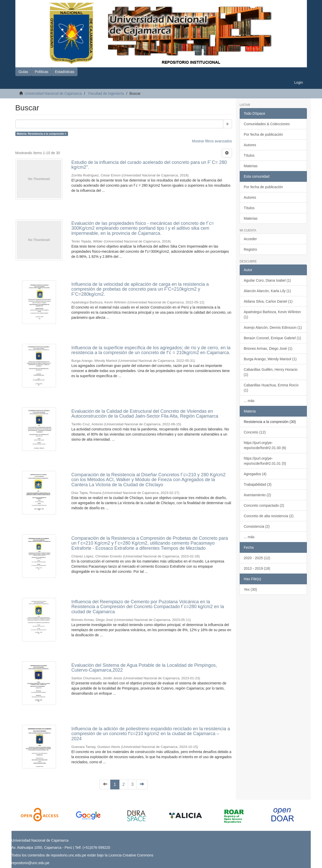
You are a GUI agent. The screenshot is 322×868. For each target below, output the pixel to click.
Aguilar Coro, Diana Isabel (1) (267, 280)
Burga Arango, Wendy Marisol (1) (270, 359)
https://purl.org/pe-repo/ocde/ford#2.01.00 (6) (265, 445)
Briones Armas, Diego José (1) (268, 348)
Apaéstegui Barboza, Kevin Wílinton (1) (272, 314)
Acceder (250, 239)
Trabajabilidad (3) (258, 484)
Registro (250, 249)
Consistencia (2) (257, 526)
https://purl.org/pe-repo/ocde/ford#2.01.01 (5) (265, 461)
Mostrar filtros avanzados (212, 141)
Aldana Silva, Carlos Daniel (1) (268, 301)
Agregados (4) (255, 474)
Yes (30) (250, 589)
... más (249, 401)
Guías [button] (23, 72)
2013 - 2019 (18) (257, 568)
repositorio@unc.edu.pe (31, 863)
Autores (250, 145)
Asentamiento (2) (257, 495)
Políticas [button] (42, 72)
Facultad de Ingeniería (106, 93)
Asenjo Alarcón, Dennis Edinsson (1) (273, 327)
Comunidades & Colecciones (267, 124)
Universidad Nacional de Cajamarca (53, 93)
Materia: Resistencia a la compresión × (42, 134)
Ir (227, 124)
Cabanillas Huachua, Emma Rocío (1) (271, 388)
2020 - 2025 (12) (257, 558)
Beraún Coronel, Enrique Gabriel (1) (272, 338)
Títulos (249, 155)
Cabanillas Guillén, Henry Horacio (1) (271, 372)
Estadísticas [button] (65, 72)
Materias (251, 166)
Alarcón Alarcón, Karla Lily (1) (267, 291)
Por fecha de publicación (263, 134)
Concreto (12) (255, 432)
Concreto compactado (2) (264, 505)
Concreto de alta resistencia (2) (269, 516)
